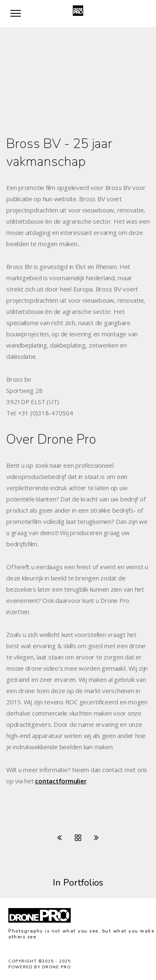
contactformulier (61, 781)
